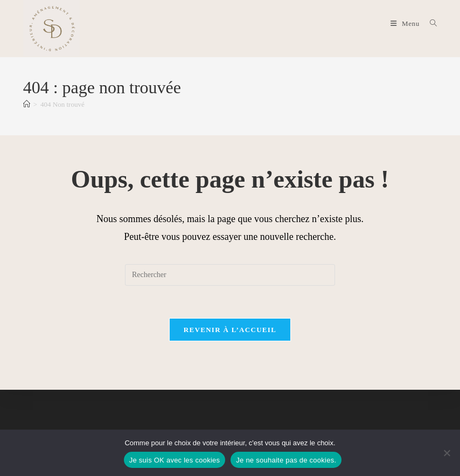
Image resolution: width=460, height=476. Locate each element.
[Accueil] (27, 104)
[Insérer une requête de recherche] (230, 275)
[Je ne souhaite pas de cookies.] (447, 453)
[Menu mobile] (406, 23)
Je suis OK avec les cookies (175, 460)
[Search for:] (430, 23)
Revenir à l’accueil (230, 330)
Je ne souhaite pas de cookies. (286, 460)
